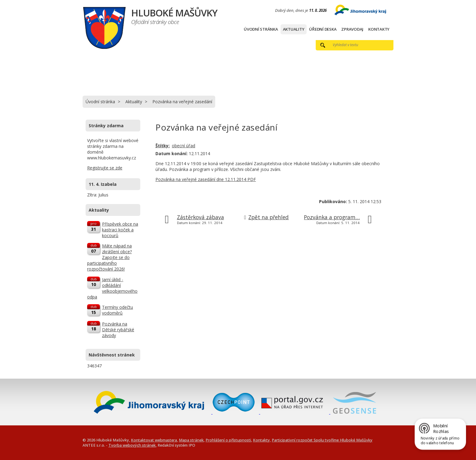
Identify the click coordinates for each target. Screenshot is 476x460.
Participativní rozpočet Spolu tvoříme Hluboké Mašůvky (322, 440)
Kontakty (379, 29)
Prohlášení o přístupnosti (228, 440)
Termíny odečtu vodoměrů (117, 310)
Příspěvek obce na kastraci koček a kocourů (120, 230)
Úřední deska (323, 29)
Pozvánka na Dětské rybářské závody (118, 330)
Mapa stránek (191, 440)
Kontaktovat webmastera (154, 440)
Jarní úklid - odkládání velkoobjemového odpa (112, 288)
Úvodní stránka (261, 29)
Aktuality (294, 29)
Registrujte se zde (105, 168)
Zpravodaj (352, 29)
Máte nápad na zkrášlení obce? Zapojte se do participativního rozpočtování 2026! (109, 257)
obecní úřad (184, 146)
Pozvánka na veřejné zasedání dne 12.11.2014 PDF (206, 179)
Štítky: (163, 146)
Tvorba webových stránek (132, 445)
